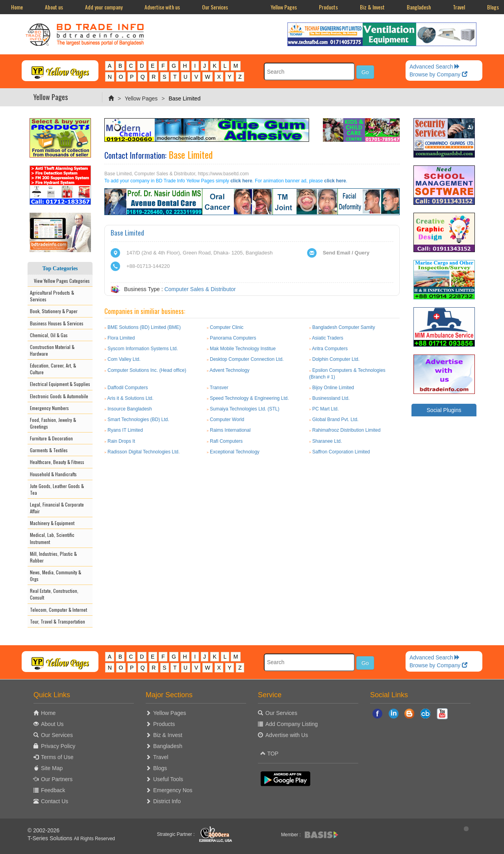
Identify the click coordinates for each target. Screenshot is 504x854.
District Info (167, 801)
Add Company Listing (292, 724)
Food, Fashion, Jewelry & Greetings (53, 423)
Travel (459, 7)
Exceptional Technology (235, 452)
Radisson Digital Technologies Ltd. (144, 452)
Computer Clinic (227, 327)
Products (328, 7)
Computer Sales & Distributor (200, 289)
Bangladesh (419, 7)
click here (241, 181)
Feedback (53, 790)
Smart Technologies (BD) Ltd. (138, 420)
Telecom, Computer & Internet (58, 610)
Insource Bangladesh (130, 409)
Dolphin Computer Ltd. (336, 359)
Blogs (160, 768)
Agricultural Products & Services (52, 296)
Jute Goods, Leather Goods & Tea (57, 489)
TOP (269, 754)
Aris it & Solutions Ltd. (130, 398)
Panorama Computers (233, 338)
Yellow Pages (284, 7)
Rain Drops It (121, 441)
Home (17, 7)
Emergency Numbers (49, 408)
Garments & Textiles (49, 450)
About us (54, 7)
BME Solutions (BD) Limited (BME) (144, 327)
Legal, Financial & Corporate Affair (57, 508)
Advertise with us (162, 7)
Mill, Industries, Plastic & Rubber (53, 557)
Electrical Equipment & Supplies (60, 384)
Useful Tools (168, 779)
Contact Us (55, 801)
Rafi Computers (226, 441)
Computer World (227, 420)
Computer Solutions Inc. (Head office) (147, 370)
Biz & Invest (372, 7)
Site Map (52, 768)
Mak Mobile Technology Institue (243, 349)
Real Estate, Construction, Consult (54, 594)
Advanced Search (435, 67)
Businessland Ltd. (331, 398)
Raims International (230, 430)
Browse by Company (438, 74)
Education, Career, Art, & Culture (53, 369)
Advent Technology (229, 370)
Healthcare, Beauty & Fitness (57, 462)
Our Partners (57, 779)
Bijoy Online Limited (333, 388)
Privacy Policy (58, 746)
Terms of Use (57, 757)
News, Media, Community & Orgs (56, 576)
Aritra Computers (330, 349)
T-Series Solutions (51, 838)
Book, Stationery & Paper (54, 311)
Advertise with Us (287, 735)
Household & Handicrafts (53, 474)
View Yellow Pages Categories (60, 281)
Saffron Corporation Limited (341, 452)
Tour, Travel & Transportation (57, 621)
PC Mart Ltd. (325, 409)
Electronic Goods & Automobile (59, 396)
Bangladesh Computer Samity (344, 327)
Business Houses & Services (57, 323)
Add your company (104, 7)
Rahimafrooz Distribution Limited (346, 430)
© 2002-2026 (44, 830)
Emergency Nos (173, 790)
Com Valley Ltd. (124, 359)
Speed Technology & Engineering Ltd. (249, 398)
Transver (219, 388)
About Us (52, 724)
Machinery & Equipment (52, 523)
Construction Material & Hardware (52, 350)
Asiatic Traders (327, 338)
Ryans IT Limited (125, 430)
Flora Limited (121, 338)
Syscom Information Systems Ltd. (143, 349)
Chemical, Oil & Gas (49, 335)
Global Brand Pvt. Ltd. (335, 420)
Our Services (215, 7)
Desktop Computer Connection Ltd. (247, 359)
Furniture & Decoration (51, 438)
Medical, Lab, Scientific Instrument (52, 538)
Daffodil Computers (128, 388)
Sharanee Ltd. (327, 441)
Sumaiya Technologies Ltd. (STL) (245, 409)
